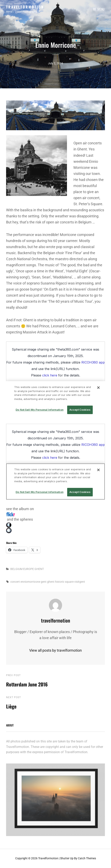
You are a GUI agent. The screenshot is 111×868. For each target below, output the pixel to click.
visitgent (80, 582)
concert (15, 582)
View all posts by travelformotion (55, 650)
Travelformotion (25, 7)
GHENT (39, 569)
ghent (51, 582)
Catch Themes (87, 858)
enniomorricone (30, 582)
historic (60, 582)
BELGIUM (16, 569)
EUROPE (29, 569)
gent (44, 582)
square (69, 582)
